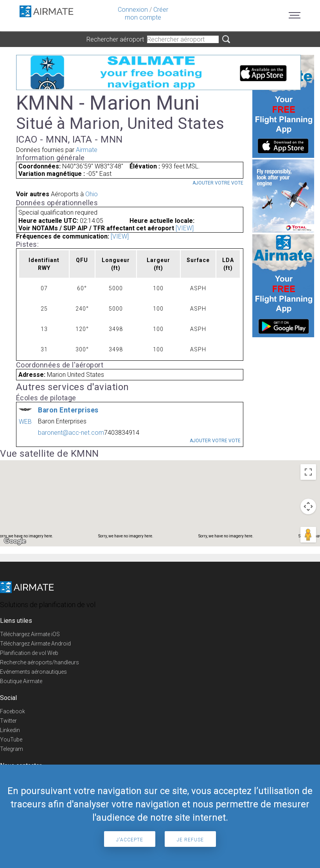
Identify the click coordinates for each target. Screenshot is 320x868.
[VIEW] (185, 228)
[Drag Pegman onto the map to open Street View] (308, 535)
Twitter (8, 721)
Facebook (13, 711)
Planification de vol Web (29, 653)
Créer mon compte (147, 14)
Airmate (87, 150)
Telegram (12, 749)
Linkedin (10, 730)
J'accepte (130, 840)
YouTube (11, 740)
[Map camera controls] (308, 506)
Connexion (133, 10)
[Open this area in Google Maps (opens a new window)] (15, 541)
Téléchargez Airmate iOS (30, 634)
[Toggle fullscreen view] (308, 472)
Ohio (92, 194)
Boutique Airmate (21, 681)
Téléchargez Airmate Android (35, 644)
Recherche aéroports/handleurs (40, 662)
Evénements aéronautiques (33, 672)
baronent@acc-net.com (71, 433)
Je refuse (190, 840)
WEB (25, 422)
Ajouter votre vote (218, 183)
